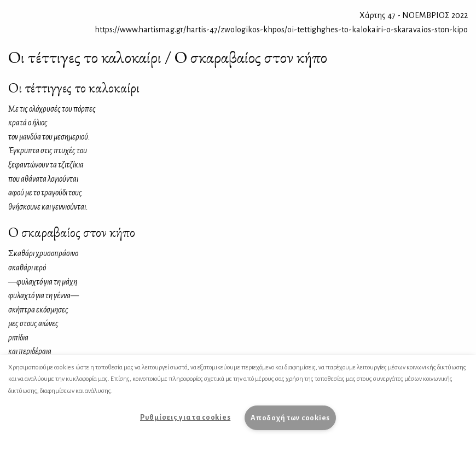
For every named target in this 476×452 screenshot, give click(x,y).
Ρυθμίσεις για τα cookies (185, 417)
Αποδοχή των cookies (290, 418)
